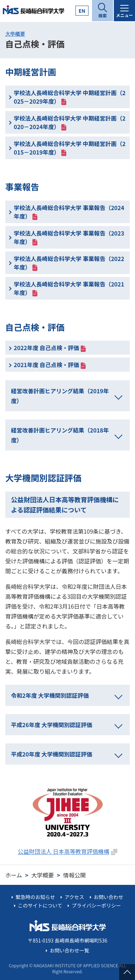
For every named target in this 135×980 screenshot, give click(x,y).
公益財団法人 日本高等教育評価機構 (63, 851)
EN (82, 11)
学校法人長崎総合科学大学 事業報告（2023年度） (69, 237)
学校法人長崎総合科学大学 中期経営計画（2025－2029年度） (70, 97)
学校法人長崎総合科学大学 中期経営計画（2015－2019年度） (70, 148)
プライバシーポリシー (97, 905)
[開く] (103, 11)
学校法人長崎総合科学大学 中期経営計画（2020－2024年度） (70, 122)
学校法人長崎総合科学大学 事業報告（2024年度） (69, 212)
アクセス (74, 897)
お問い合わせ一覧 (69, 950)
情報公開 (74, 875)
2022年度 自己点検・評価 (46, 348)
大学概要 (15, 34)
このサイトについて (40, 905)
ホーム (14, 875)
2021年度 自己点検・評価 (46, 365)
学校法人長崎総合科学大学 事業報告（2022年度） (69, 263)
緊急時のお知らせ (35, 897)
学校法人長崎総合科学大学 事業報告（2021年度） (69, 288)
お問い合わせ (109, 897)
